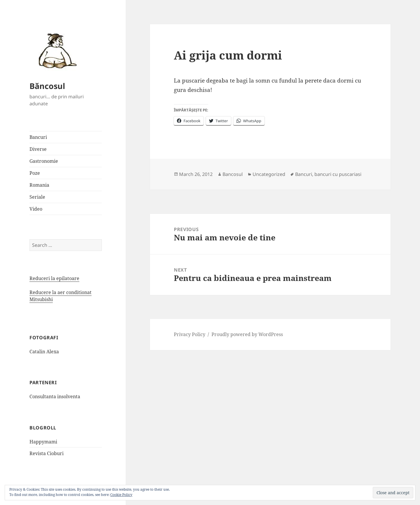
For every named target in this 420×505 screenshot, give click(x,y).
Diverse (38, 149)
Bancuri (38, 137)
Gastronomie (44, 161)
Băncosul (47, 86)
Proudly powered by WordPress (247, 334)
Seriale (37, 197)
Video (36, 209)
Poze (35, 173)
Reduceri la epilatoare (54, 278)
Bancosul (233, 174)
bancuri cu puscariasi (338, 174)
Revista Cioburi (47, 453)
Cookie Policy (121, 495)
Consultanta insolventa (55, 396)
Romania (39, 185)
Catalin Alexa (44, 352)
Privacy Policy (190, 334)
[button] (56, 50)
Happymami (43, 442)
